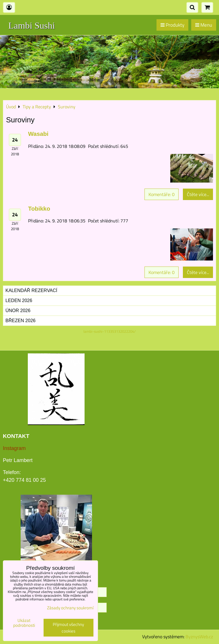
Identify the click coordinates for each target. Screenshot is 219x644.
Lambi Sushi (32, 26)
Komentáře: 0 (162, 194)
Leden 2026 (19, 301)
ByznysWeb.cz (199, 637)
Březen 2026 (20, 321)
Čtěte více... (198, 194)
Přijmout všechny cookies (68, 628)
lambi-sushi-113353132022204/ (109, 331)
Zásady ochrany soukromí (70, 608)
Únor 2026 (18, 311)
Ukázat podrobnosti (24, 623)
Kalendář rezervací (31, 290)
